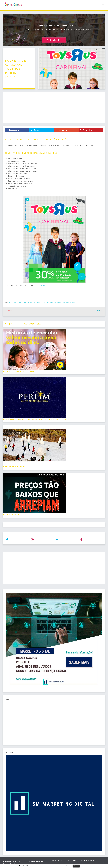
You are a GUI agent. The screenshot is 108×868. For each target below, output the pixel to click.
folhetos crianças (49, 302)
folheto (27, 302)
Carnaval (13, 302)
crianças (20, 302)
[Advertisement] (54, 107)
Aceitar (76, 866)
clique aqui (42, 286)
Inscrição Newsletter (88, 860)
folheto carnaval (36, 302)
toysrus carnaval (69, 302)
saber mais (85, 866)
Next (99, 311)
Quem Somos (72, 860)
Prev (10, 311)
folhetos (10, 77)
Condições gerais (56, 860)
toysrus (59, 302)
